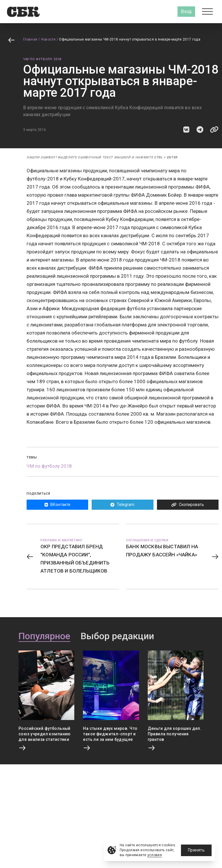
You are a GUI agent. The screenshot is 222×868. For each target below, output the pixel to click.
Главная (30, 39)
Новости (48, 39)
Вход (186, 11)
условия (155, 855)
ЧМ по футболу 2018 (42, 59)
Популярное (44, 636)
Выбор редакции (117, 636)
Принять (196, 850)
